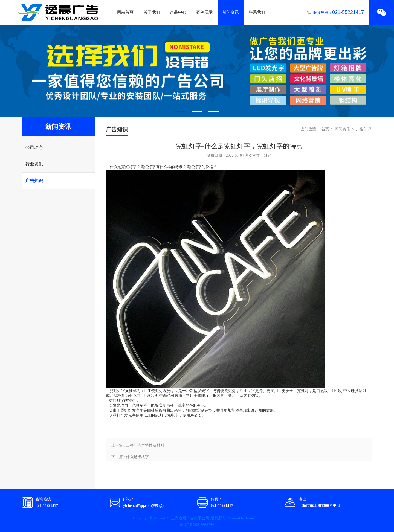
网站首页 (125, 12)
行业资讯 (34, 164)
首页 (325, 129)
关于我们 (152, 12)
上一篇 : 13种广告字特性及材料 (138, 445)
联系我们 (257, 12)
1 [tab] (181, 111)
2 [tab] (197, 111)
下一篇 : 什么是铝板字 (130, 457)
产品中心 (178, 12)
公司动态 (34, 147)
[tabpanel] (197, 71)
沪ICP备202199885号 (197, 525)
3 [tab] (213, 111)
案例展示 (204, 12)
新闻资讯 (231, 12)
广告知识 (34, 181)
